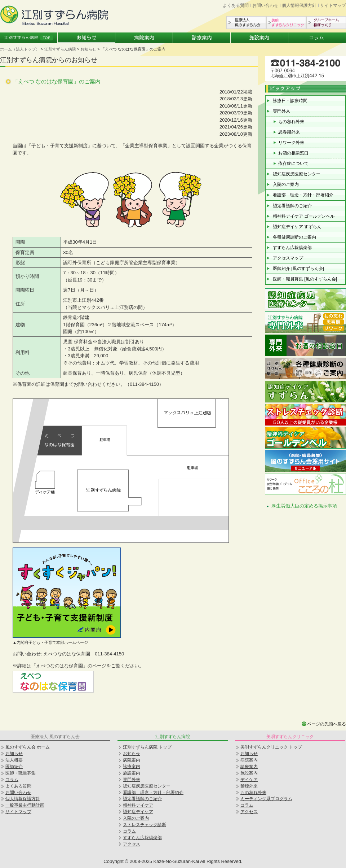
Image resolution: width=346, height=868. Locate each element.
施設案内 (259, 38)
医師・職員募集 (21, 773)
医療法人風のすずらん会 (246, 23)
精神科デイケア (138, 805)
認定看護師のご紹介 (292, 206)
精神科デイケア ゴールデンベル (304, 216)
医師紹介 (14, 767)
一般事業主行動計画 (25, 805)
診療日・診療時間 (290, 101)
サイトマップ (333, 5)
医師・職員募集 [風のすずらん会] (305, 279)
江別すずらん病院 (60, 49)
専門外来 (281, 111)
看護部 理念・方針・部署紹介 (303, 195)
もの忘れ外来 (291, 122)
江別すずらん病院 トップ (147, 747)
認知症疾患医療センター (297, 174)
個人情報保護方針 (299, 5)
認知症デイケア (138, 812)
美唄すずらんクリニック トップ (271, 747)
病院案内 (144, 38)
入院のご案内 (286, 184)
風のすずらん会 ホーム (28, 747)
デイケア (249, 780)
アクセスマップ (288, 258)
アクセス (132, 844)
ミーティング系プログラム (266, 799)
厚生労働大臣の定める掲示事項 (304, 506)
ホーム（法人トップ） (20, 49)
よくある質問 (236, 5)
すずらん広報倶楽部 (292, 248)
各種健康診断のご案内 (294, 237)
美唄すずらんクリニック (286, 23)
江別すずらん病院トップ (29, 38)
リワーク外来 (291, 143)
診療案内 (202, 38)
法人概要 (14, 760)
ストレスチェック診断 (145, 825)
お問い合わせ (265, 5)
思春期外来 (289, 132)
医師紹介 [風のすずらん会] (298, 269)
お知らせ (86, 38)
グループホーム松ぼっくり (326, 23)
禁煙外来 (249, 786)
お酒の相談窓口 (293, 153)
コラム (317, 38)
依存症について (293, 163)
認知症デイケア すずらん (297, 227)
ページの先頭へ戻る (327, 724)
